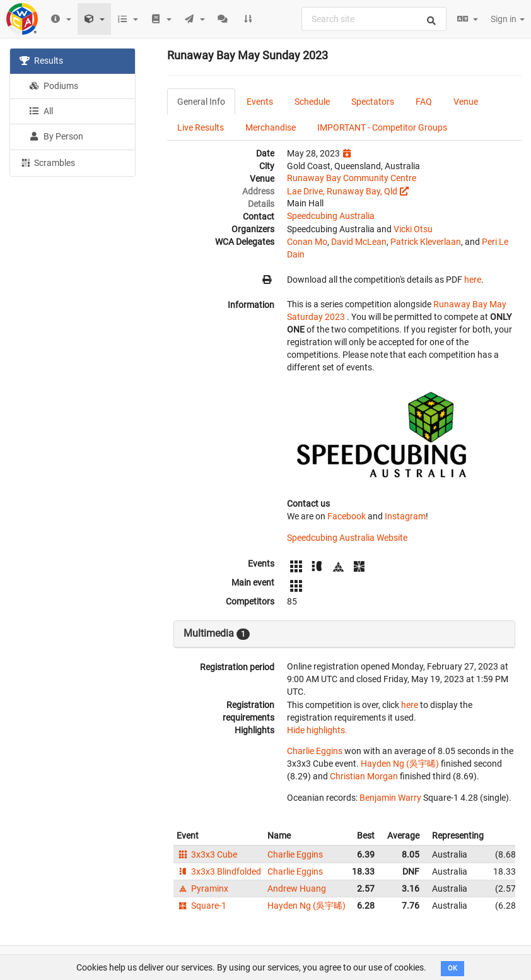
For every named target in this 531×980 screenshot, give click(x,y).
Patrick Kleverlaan (426, 242)
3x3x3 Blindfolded (219, 871)
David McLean (359, 242)
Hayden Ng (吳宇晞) (400, 764)
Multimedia (217, 634)
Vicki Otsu (413, 229)
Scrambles (47, 162)
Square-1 (201, 906)
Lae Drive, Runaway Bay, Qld (342, 191)
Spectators (373, 102)
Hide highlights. (317, 730)
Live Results (201, 127)
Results (41, 61)
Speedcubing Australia (331, 216)
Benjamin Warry (390, 798)
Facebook (347, 516)
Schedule (312, 102)
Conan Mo (307, 242)
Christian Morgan (364, 776)
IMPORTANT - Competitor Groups (382, 127)
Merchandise (271, 127)
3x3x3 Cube (207, 854)
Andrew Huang (297, 888)
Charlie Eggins (315, 751)
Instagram (405, 516)
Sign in (508, 19)
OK (452, 968)
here (473, 280)
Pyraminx (202, 888)
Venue (466, 102)
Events (260, 102)
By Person (56, 136)
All (41, 111)
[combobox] (374, 19)
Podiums (54, 86)
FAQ (424, 102)
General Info (201, 102)
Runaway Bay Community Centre (352, 178)
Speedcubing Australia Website (347, 538)
